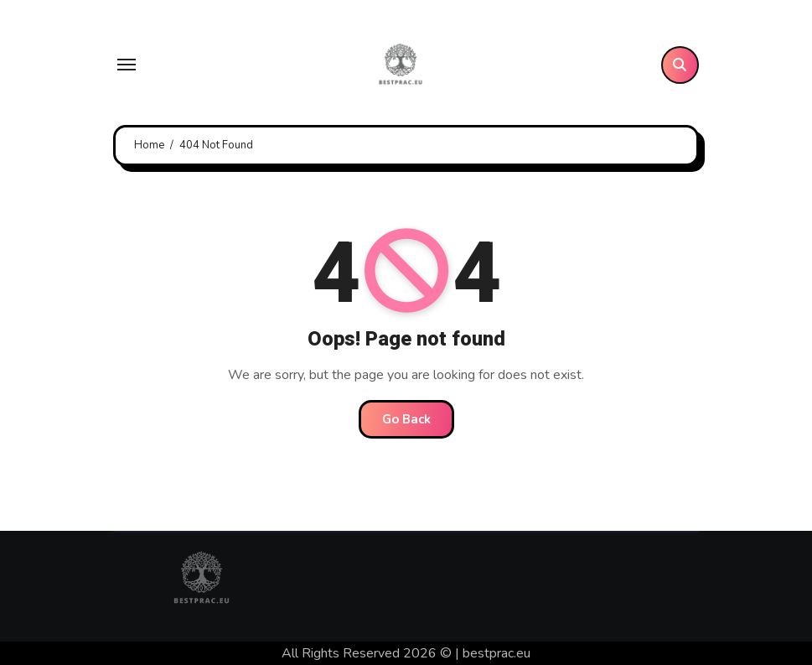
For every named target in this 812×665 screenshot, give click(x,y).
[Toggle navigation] (127, 65)
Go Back (406, 419)
